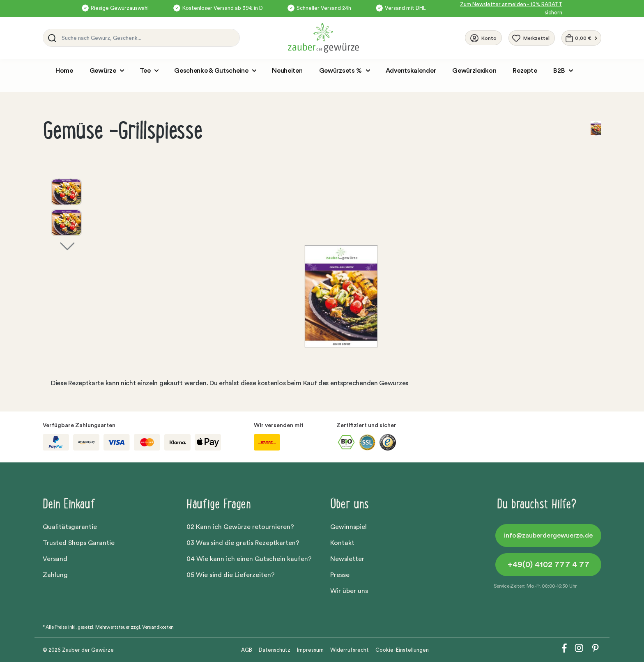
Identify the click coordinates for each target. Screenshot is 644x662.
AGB (247, 650)
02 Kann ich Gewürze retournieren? (240, 527)
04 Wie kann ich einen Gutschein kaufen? (249, 559)
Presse (340, 575)
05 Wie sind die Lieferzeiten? (231, 575)
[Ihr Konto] (483, 38)
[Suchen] (51, 38)
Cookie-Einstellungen (402, 650)
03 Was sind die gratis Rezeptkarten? (243, 543)
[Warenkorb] (581, 38)
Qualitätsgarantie (70, 527)
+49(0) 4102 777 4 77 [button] (549, 565)
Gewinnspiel (348, 527)
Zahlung (55, 575)
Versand (55, 559)
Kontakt (342, 543)
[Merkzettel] (532, 38)
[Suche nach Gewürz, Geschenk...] (148, 38)
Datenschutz (275, 650)
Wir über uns (349, 591)
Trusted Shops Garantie (79, 543)
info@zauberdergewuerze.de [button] (548, 536)
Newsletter (347, 559)
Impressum (310, 650)
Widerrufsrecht (350, 650)
